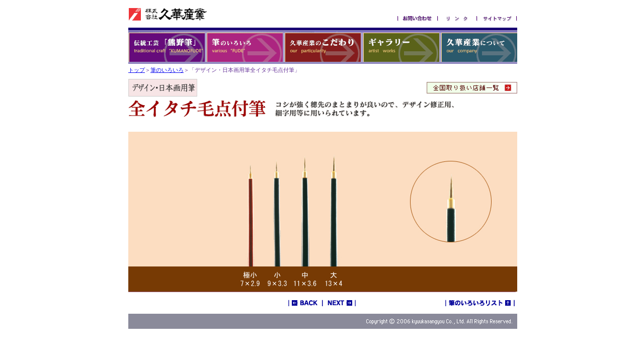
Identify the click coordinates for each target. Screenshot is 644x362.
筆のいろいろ (167, 70)
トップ (137, 70)
